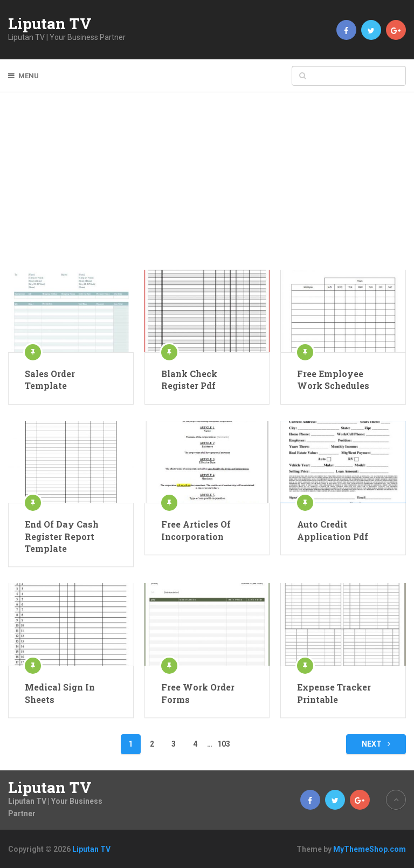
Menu (29, 76)
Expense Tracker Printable (334, 693)
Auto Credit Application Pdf (333, 530)
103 (224, 744)
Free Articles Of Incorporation (196, 530)
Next (376, 744)
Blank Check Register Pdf (189, 380)
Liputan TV (50, 24)
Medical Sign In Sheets (60, 693)
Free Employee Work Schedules (333, 380)
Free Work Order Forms (198, 693)
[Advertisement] (207, 189)
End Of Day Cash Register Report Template (62, 536)
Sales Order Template (50, 380)
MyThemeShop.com (370, 849)
